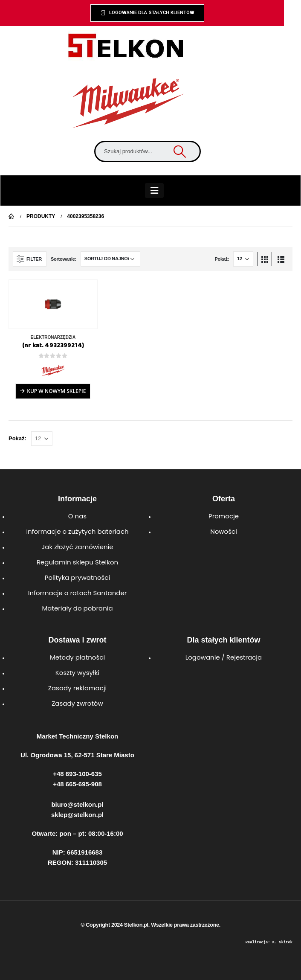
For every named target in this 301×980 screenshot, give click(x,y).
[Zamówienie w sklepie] (110, 259)
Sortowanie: (64, 259)
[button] (148, 13)
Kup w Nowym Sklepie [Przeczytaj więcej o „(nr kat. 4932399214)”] (56, 391)
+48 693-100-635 (77, 774)
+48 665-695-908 (77, 784)
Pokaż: (222, 259)
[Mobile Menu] (154, 190)
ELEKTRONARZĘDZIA (53, 337)
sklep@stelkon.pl (77, 815)
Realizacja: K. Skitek (269, 942)
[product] (53, 304)
